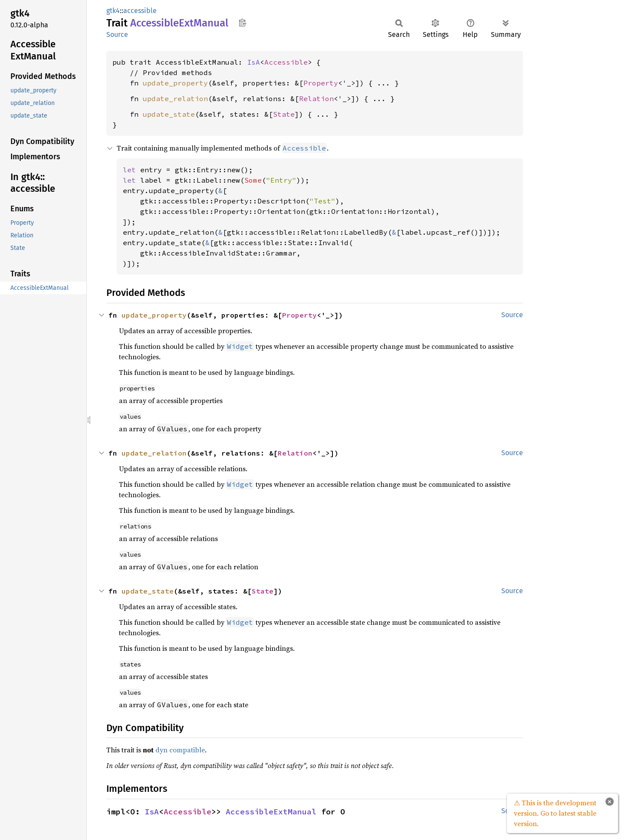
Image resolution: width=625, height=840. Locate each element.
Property (321, 83)
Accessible (286, 62)
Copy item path (242, 23)
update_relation (175, 98)
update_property (175, 83)
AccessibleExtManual (271, 812)
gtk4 (113, 11)
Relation (316, 98)
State (284, 114)
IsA (253, 62)
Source (117, 34)
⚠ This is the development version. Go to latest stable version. (555, 813)
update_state (169, 114)
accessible (140, 11)
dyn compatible (180, 750)
